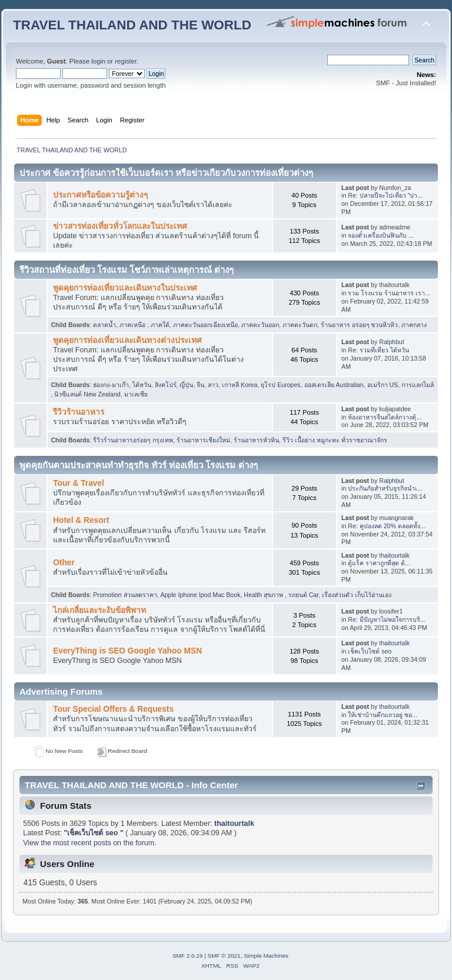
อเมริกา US (383, 385)
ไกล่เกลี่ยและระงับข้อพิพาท (99, 610)
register (126, 61)
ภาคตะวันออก (260, 325)
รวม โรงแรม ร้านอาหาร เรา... (389, 293)
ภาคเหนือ (133, 325)
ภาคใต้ (160, 325)
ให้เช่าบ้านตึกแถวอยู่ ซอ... (383, 715)
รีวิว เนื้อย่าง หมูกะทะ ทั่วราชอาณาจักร (335, 440)
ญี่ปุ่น (186, 385)
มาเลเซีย (136, 394)
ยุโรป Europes (280, 385)
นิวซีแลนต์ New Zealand (87, 394)
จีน (200, 385)
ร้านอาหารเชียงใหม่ (203, 440)
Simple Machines (266, 956)
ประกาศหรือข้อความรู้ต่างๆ (100, 195)
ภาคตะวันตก (300, 325)
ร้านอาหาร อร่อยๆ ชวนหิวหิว (360, 325)
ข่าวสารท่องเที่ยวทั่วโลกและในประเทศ (120, 226)
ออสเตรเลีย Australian (334, 385)
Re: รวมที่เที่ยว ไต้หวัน (378, 350)
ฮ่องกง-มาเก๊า (111, 385)
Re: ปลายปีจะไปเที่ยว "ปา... (385, 195)
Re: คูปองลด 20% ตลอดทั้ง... (386, 526)
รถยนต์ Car (303, 595)
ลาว (213, 385)
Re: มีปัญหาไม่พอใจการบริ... (386, 619)
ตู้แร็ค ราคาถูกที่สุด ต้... (379, 563)
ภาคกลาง (414, 325)
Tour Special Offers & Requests (113, 709)
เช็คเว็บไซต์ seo (370, 651)
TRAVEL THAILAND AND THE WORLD (132, 25)
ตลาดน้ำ (104, 325)
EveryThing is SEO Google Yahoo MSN (127, 651)
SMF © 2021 (224, 956)
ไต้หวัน (142, 385)
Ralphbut (391, 342)
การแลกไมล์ (418, 385)
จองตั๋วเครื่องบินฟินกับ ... (381, 235)
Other (64, 563)
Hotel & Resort (81, 520)
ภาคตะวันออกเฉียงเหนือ (205, 325)
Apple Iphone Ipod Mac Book (200, 595)
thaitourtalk (394, 555)
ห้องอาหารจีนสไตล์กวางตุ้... (385, 417)
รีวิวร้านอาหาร (79, 412)
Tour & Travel (79, 483)
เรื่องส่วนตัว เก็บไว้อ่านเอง (357, 595)
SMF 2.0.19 (188, 956)
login (98, 61)
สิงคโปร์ (166, 385)
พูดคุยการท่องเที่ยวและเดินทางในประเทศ (125, 288)
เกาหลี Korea (240, 385)
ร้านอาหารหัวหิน (256, 440)
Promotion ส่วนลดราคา (125, 595)
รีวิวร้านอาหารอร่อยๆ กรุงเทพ (133, 440)
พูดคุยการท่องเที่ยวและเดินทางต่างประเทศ (127, 340)
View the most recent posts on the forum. (89, 843)
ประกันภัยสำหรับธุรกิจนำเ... (385, 488)
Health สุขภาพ (264, 595)
